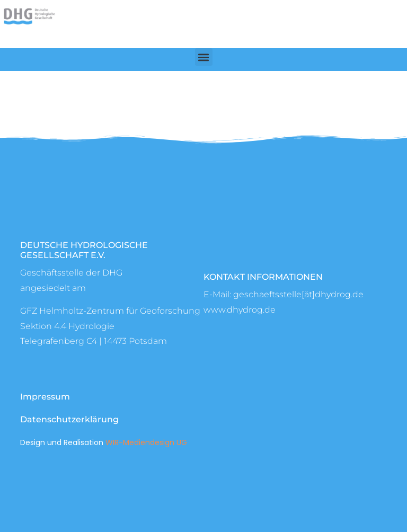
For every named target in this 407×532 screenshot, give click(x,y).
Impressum (45, 397)
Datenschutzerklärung (69, 419)
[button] (204, 57)
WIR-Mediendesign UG (146, 442)
